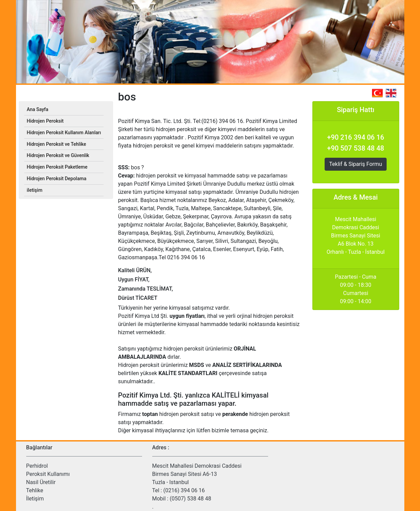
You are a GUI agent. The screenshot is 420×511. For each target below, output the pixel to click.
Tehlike (35, 490)
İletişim (35, 499)
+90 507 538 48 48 (355, 148)
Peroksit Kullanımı (48, 474)
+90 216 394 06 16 (355, 137)
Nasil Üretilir (41, 482)
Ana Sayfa (38, 109)
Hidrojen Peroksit (45, 121)
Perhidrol (37, 466)
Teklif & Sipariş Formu (355, 164)
